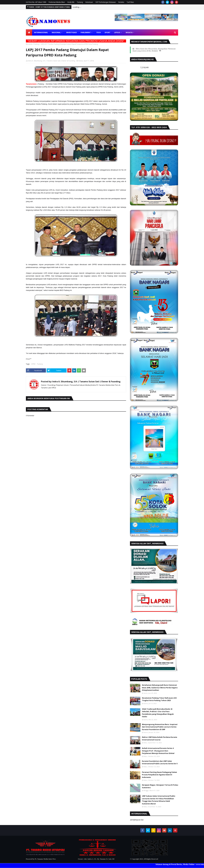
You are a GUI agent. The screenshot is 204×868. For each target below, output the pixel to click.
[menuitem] (29, 32)
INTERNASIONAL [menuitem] (41, 32)
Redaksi (121, 2)
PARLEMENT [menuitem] (86, 32)
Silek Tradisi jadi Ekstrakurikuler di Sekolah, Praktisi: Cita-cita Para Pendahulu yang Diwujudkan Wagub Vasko (158, 713)
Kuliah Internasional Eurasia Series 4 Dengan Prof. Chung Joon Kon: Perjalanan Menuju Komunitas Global (158, 751)
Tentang (80, 2)
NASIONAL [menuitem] (56, 32)
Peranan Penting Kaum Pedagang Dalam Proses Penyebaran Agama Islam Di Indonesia (159, 775)
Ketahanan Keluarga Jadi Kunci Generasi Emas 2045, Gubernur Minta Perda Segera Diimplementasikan (160, 688)
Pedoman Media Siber (57, 2)
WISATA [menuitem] (129, 32)
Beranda (29, 44)
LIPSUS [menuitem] (117, 32)
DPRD (33, 364)
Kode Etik (71, 2)
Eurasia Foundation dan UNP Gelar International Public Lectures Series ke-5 (160, 762)
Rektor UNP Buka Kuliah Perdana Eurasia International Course (160, 738)
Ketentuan (89, 2)
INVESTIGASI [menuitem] (71, 32)
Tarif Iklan (130, 2)
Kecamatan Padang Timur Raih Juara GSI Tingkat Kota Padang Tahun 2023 (159, 699)
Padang (36, 44)
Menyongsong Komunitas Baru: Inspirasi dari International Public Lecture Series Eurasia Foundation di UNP (160, 727)
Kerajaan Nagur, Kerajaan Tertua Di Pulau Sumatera (160, 786)
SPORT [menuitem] (107, 32)
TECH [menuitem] (98, 32)
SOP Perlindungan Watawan (106, 2)
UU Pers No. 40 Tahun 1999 (36, 2)
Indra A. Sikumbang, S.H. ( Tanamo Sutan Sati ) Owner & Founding (51, 61)
